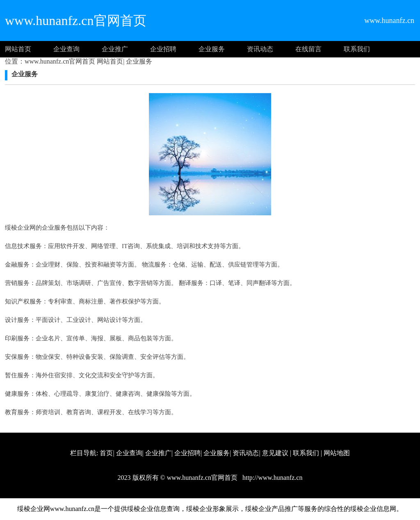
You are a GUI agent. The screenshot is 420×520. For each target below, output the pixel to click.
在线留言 (308, 49)
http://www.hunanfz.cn (272, 478)
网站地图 (337, 453)
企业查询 (66, 49)
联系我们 (357, 49)
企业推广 (115, 49)
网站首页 (18, 49)
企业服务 (212, 49)
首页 (106, 453)
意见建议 (275, 453)
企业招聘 (163, 49)
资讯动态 (260, 49)
